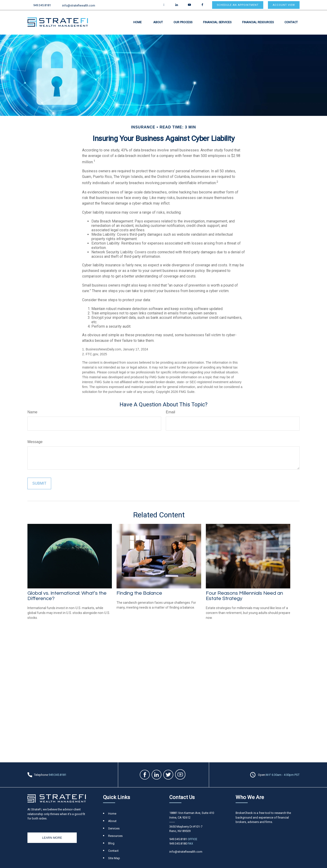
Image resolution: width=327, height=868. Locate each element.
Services (114, 828)
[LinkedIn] (177, 5)
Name (32, 412)
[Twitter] (164, 5)
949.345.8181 (39, 5)
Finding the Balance (139, 593)
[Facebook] (202, 5)
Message (35, 442)
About (112, 821)
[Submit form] (39, 483)
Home (112, 814)
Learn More (52, 838)
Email (170, 412)
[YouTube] (189, 5)
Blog (111, 843)
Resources (115, 836)
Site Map (114, 858)
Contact (113, 851)
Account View (284, 5)
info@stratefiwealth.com (76, 5)
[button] (137, 22)
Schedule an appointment (238, 5)
